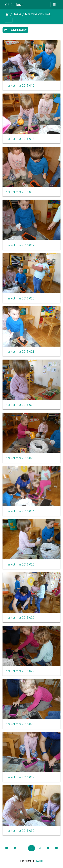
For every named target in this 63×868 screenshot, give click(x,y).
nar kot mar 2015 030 (20, 831)
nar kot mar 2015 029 (20, 777)
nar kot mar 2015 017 (20, 139)
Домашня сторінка (7, 14)
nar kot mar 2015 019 (20, 245)
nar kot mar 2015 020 (20, 298)
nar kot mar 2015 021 (20, 352)
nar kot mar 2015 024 (20, 511)
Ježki (17, 14)
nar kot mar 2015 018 (20, 192)
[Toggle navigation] (54, 5)
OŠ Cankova (14, 5)
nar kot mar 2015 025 (20, 564)
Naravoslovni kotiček (39, 14)
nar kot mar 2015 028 (20, 724)
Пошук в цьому (15, 30)
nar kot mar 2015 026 (20, 618)
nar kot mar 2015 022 (20, 405)
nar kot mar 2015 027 (20, 671)
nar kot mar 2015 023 (20, 458)
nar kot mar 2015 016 (20, 86)
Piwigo (39, 861)
